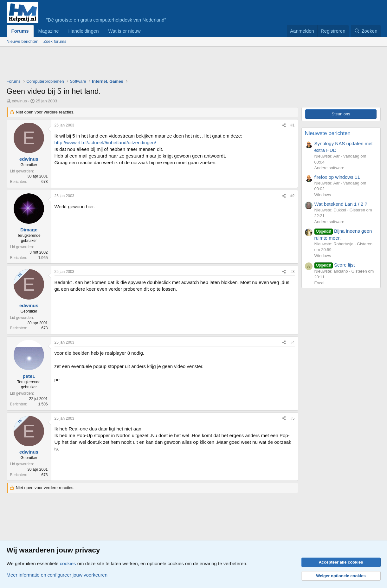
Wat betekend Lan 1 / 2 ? (341, 204)
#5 (292, 418)
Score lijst (335, 265)
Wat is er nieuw (124, 31)
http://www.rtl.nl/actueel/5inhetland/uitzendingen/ (105, 142)
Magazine (49, 31)
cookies (68, 563)
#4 (292, 342)
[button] (145, 31)
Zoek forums (55, 41)
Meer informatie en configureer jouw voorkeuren (57, 575)
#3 (292, 272)
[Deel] (284, 125)
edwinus (19, 101)
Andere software (329, 168)
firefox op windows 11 (337, 177)
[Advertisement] (122, 64)
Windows (323, 195)
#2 (292, 196)
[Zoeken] (366, 31)
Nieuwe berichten (23, 41)
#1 (292, 125)
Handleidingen (84, 31)
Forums (20, 31)
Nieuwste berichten (328, 133)
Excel (319, 283)
